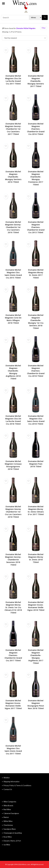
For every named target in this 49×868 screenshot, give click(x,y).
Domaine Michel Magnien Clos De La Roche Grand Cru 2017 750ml (13, 80)
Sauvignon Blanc (10, 829)
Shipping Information (11, 782)
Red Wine (7, 809)
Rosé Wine (8, 837)
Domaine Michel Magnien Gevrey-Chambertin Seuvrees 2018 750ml (13, 559)
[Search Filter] (35, 17)
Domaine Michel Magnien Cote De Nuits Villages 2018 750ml (13, 319)
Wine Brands (8, 806)
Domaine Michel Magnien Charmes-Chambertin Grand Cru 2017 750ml (13, 655)
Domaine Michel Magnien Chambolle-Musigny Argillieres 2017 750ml (36, 657)
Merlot (6, 817)
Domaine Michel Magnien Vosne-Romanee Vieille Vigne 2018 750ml (36, 606)
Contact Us (8, 789)
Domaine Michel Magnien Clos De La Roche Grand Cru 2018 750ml (13, 420)
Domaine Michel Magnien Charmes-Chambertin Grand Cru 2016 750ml (36, 129)
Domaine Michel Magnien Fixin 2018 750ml (36, 464)
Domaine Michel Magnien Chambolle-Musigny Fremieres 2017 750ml (36, 178)
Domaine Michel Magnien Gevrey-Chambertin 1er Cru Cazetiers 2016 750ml (13, 227)
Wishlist (7, 778)
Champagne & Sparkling (13, 833)
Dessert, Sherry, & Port (12, 841)
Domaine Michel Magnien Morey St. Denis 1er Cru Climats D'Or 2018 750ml (13, 607)
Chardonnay (8, 825)
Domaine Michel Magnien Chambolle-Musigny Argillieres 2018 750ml (13, 372)
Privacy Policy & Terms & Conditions (17, 785)
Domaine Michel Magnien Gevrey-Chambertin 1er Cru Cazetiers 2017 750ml (13, 129)
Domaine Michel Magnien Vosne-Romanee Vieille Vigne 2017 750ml (13, 704)
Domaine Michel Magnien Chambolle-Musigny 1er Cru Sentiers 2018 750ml (36, 322)
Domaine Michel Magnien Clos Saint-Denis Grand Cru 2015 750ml (13, 274)
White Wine (8, 821)
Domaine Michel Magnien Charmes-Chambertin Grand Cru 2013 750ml (36, 227)
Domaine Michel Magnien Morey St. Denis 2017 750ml (36, 274)
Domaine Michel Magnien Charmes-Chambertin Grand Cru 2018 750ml (36, 371)
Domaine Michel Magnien (26, 28)
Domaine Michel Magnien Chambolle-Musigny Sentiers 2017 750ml (36, 81)
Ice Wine (7, 845)
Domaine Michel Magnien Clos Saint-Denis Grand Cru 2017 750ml (13, 750)
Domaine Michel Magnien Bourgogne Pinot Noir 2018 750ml (36, 704)
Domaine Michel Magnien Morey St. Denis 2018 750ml (36, 558)
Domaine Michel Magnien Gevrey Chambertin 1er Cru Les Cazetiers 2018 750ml (13, 512)
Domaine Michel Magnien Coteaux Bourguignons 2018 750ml (13, 465)
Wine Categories (10, 802)
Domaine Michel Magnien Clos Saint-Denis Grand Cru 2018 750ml (36, 420)
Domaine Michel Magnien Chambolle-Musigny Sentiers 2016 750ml (13, 177)
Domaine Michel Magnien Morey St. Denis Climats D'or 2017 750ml (36, 510)
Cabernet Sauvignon (11, 813)
